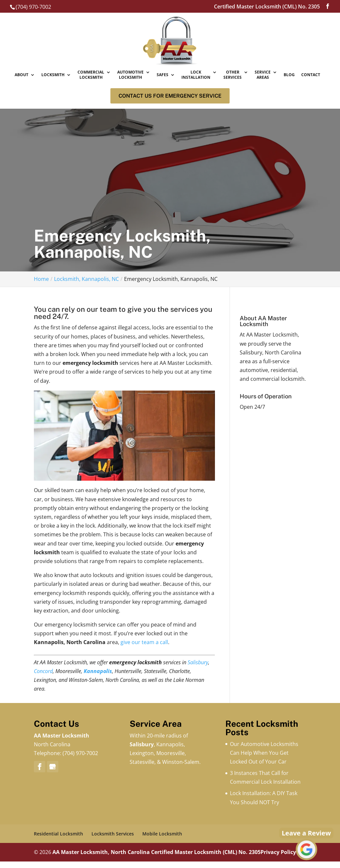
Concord (43, 671)
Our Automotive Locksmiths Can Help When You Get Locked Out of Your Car (264, 753)
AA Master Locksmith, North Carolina (101, 852)
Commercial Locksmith (91, 75)
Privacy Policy (278, 852)
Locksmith (53, 75)
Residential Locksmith (58, 834)
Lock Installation (196, 75)
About (21, 75)
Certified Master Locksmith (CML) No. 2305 (206, 852)
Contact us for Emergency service (170, 96)
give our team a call (144, 642)
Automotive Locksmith (130, 75)
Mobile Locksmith (162, 834)
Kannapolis (98, 671)
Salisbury (198, 662)
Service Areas (263, 75)
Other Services (233, 75)
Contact (311, 75)
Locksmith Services (113, 834)
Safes (163, 75)
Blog (289, 75)
